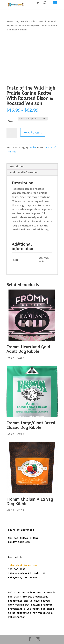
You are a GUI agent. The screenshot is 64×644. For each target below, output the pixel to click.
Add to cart (33, 132)
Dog (17, 21)
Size (10, 121)
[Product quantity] (12, 133)
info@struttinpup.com (23, 565)
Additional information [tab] (24, 172)
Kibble (32, 21)
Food (24, 21)
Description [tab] (17, 166)
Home (10, 21)
